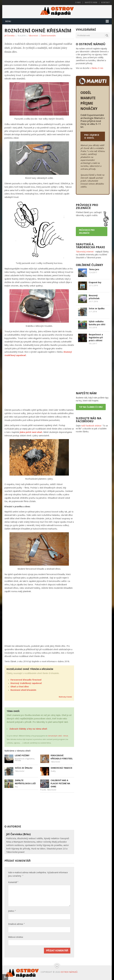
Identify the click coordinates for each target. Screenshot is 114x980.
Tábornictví (33, 36)
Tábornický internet (85, 252)
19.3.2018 (93, 328)
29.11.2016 (93, 302)
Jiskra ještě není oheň (31, 432)
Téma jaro (94, 269)
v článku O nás (96, 68)
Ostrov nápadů (69, 972)
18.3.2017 (93, 344)
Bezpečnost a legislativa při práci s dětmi (96, 338)
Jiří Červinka (9, 36)
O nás (78, 3)
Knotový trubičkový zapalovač (26, 683)
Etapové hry (95, 282)
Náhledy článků (65, 697)
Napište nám (91, 3)
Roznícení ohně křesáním (23, 690)
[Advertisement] (51, 809)
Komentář (13, 882)
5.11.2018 (93, 312)
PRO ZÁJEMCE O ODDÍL (92, 136)
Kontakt (106, 3)
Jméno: (12, 911)
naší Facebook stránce (91, 426)
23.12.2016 (93, 286)
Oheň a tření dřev (20, 687)
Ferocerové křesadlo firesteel (26, 680)
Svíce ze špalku (97, 308)
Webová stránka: (16, 937)
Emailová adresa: (16, 924)
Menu (8, 21)
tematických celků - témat (58, 736)
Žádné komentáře (48, 36)
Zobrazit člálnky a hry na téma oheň (28, 729)
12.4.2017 (93, 273)
